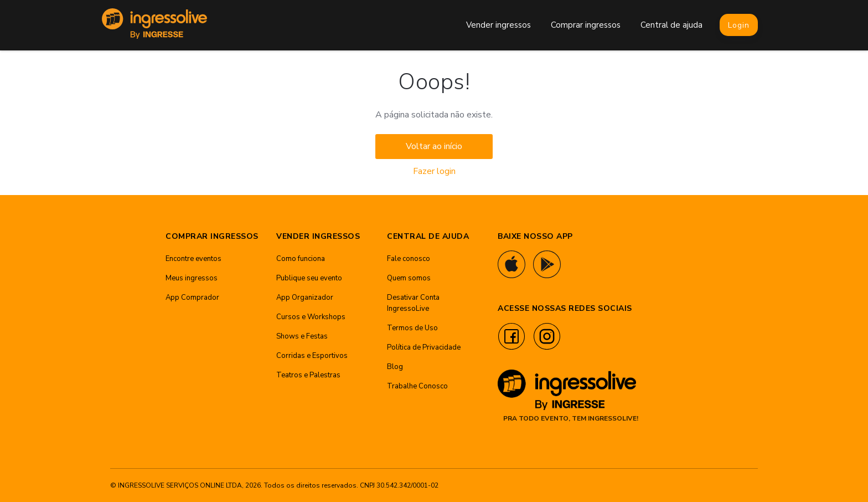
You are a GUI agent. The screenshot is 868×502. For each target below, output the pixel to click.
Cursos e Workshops (311, 317)
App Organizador (305, 298)
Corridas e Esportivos (312, 356)
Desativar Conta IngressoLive (413, 303)
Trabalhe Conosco (417, 386)
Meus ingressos (192, 278)
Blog (395, 367)
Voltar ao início (434, 146)
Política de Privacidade (424, 347)
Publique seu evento (309, 278)
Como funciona (301, 259)
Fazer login (434, 171)
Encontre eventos (193, 259)
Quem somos (409, 278)
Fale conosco (409, 259)
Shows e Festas (302, 336)
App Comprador (192, 298)
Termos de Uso (412, 328)
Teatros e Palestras (308, 375)
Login (739, 25)
